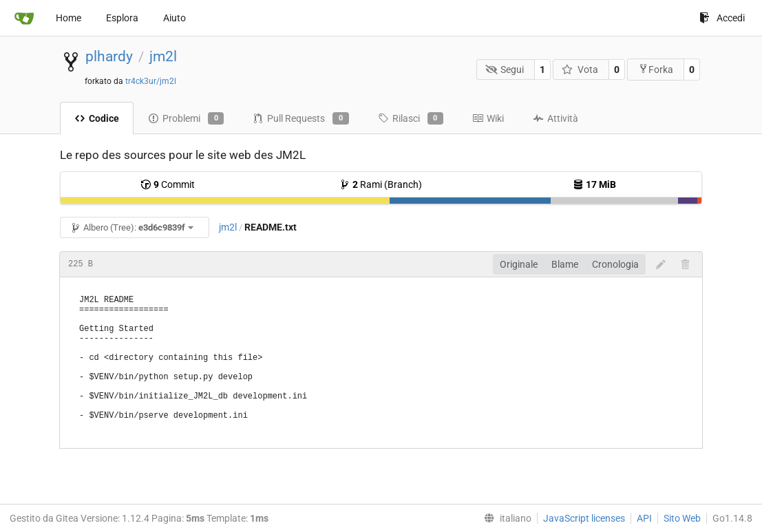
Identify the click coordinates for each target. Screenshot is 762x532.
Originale (519, 264)
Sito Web (682, 518)
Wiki (488, 118)
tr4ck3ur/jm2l (151, 81)
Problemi (186, 118)
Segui (505, 70)
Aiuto (174, 18)
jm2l (163, 56)
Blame (565, 264)
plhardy (109, 56)
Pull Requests (300, 118)
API (644, 518)
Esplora (122, 18)
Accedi (722, 18)
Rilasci (411, 118)
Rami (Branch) (381, 184)
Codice (97, 118)
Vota (580, 70)
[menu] (505, 518)
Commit (168, 184)
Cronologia (615, 264)
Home (68, 18)
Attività (555, 118)
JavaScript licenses (584, 518)
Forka (656, 69)
